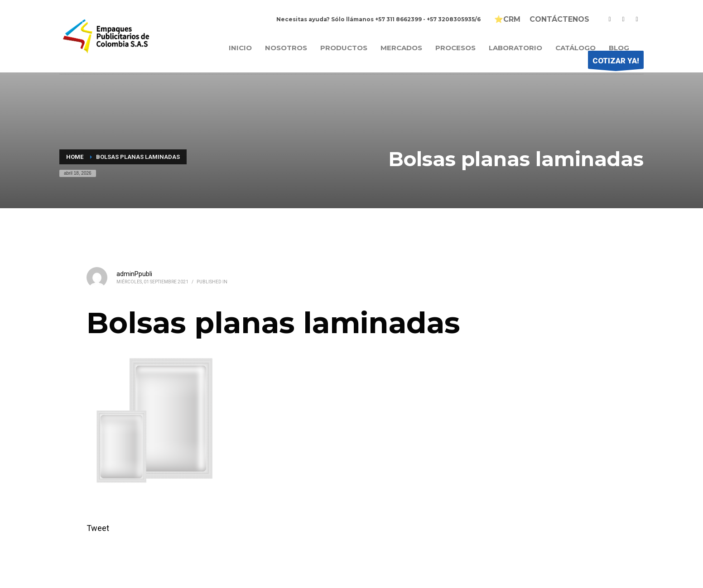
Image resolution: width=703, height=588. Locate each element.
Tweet (98, 528)
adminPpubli (134, 274)
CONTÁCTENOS (559, 19)
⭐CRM (507, 19)
